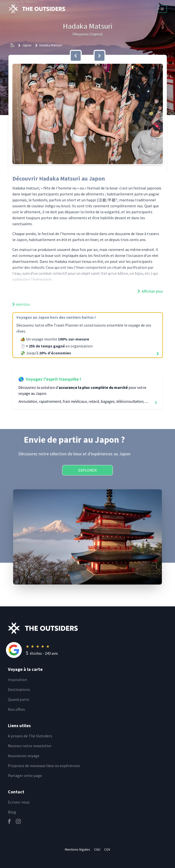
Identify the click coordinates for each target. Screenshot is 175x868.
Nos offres (16, 709)
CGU (97, 849)
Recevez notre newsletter (30, 746)
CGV (107, 849)
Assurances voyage (24, 756)
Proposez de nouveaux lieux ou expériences (44, 766)
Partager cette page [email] (25, 775)
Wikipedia (21, 305)
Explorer (87, 470)
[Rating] (91, 650)
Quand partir (19, 699)
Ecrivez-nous (19, 802)
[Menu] (162, 9)
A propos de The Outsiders (30, 736)
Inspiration (17, 680)
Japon (27, 45)
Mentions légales (77, 849)
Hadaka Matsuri (51, 45)
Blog (12, 812)
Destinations (19, 689)
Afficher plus (150, 291)
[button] (88, 114)
